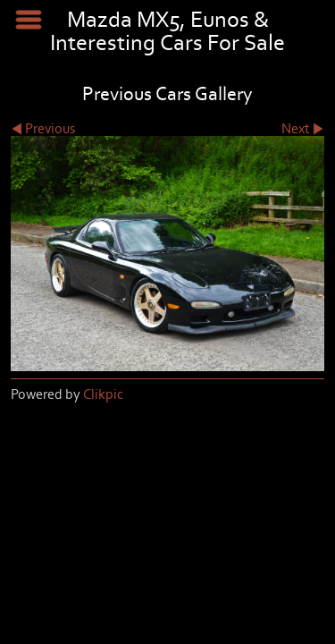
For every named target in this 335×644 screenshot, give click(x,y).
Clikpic (103, 394)
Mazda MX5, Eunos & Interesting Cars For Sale (167, 32)
